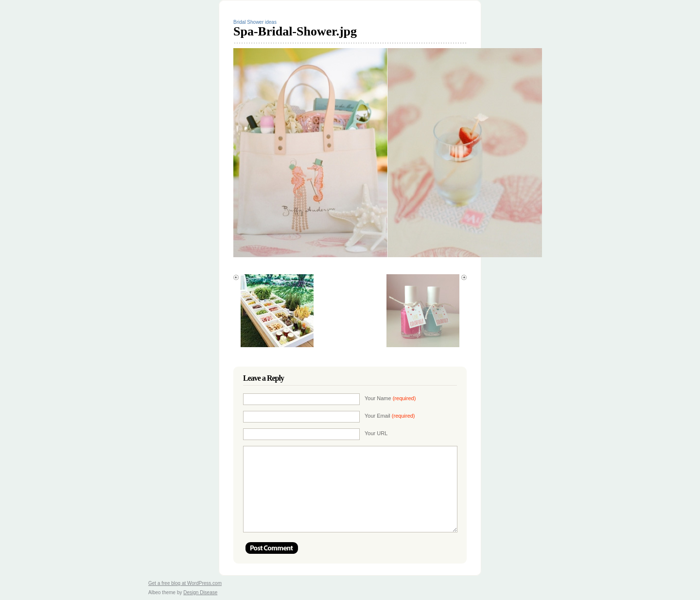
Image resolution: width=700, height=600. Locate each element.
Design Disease (200, 592)
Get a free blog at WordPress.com (185, 583)
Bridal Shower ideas (255, 22)
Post (272, 548)
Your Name (390, 398)
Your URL (376, 433)
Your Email (390, 416)
